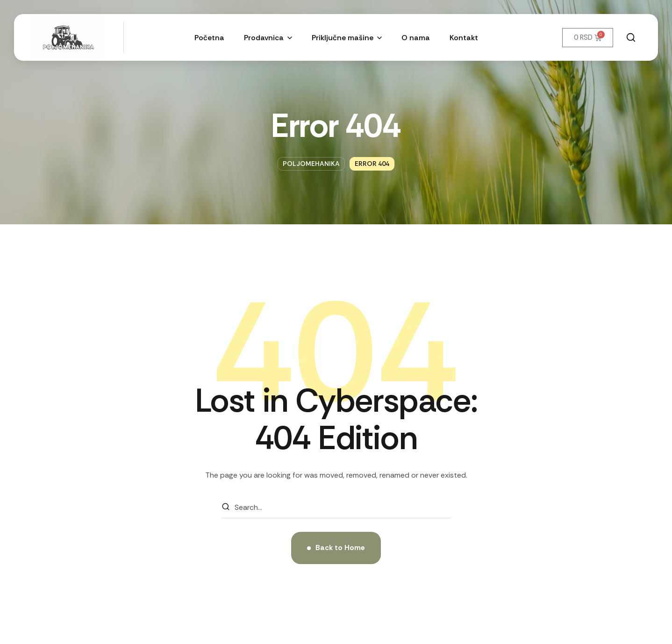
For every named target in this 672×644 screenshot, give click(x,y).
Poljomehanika (311, 164)
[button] (631, 37)
